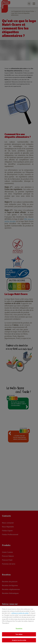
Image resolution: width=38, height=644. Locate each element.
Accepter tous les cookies (19, 640)
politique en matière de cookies (20, 613)
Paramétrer (19, 628)
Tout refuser (19, 634)
